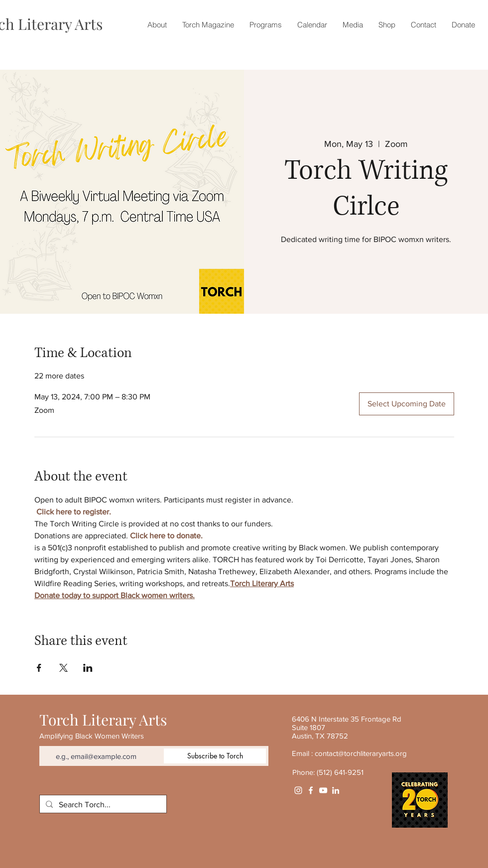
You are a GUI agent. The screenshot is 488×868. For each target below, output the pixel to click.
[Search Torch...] (102, 805)
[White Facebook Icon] (311, 790)
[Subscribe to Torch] (215, 756)
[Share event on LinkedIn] (88, 668)
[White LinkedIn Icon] (336, 790)
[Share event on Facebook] (39, 668)
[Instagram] (298, 790)
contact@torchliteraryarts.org (361, 753)
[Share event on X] (63, 668)
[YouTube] (323, 790)
